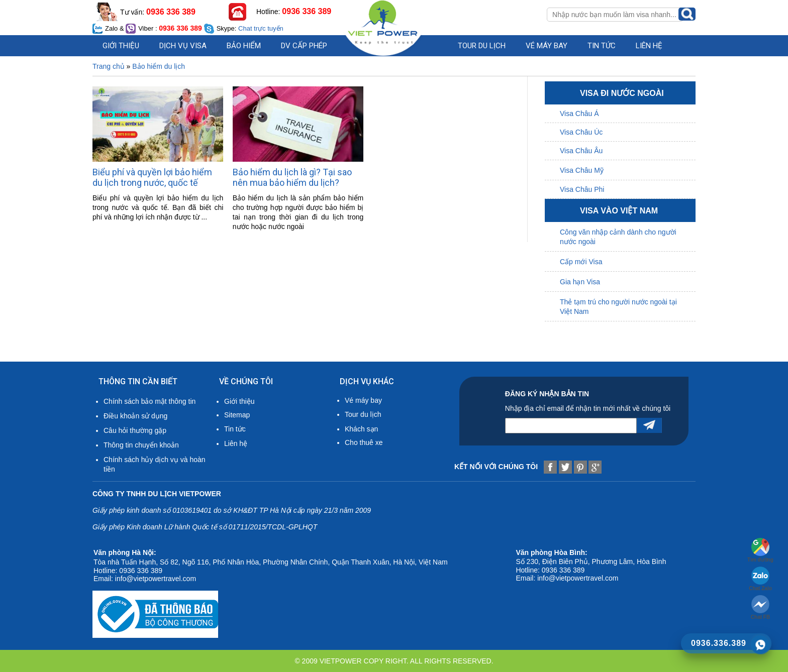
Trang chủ (109, 66)
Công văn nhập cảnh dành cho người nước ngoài (618, 237)
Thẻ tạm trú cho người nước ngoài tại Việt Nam (618, 307)
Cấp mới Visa (581, 262)
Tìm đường (760, 550)
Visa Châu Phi (582, 189)
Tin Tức (602, 46)
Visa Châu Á (579, 114)
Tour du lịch (482, 46)
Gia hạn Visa (580, 282)
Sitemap (237, 415)
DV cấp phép (304, 46)
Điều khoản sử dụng (135, 416)
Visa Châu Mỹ (582, 170)
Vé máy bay (547, 46)
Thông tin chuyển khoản (141, 445)
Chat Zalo (760, 579)
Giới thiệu (121, 46)
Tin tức (235, 429)
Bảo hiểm (244, 46)
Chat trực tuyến (261, 28)
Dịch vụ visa (183, 46)
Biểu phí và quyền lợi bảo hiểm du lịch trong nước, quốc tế (152, 177)
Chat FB (760, 607)
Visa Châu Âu (581, 151)
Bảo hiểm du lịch (159, 66)
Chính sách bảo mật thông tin (150, 401)
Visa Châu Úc (581, 132)
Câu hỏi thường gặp (135, 430)
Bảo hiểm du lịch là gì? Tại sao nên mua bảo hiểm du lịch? (292, 177)
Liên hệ (649, 46)
